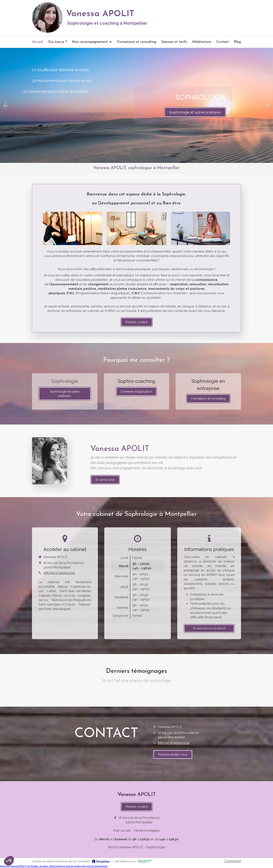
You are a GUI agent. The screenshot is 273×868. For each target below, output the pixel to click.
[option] (136, 105)
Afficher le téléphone (59, 573)
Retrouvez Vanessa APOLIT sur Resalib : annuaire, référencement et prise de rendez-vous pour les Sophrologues (54, 866)
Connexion (233, 861)
